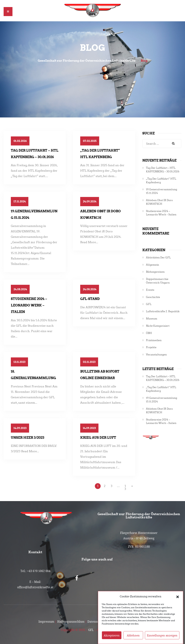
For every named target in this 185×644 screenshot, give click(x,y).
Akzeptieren (112, 636)
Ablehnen (133, 636)
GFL (149, 304)
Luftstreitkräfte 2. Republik (163, 311)
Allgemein (152, 265)
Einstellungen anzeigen (162, 636)
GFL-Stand (90, 299)
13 (125, 487)
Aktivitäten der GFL (158, 258)
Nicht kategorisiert (158, 326)
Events (150, 290)
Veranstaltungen (156, 355)
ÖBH (149, 333)
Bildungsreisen (155, 272)
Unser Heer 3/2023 (28, 438)
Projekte (151, 347)
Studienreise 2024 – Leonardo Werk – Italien (29, 305)
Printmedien (154, 340)
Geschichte (153, 297)
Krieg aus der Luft (98, 438)
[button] (178, 597)
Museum (152, 319)
